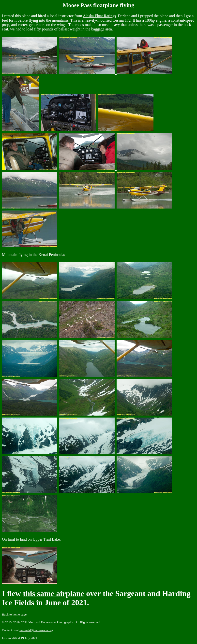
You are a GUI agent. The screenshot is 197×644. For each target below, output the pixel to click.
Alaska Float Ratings (99, 16)
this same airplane (53, 593)
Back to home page (14, 614)
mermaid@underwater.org (36, 630)
